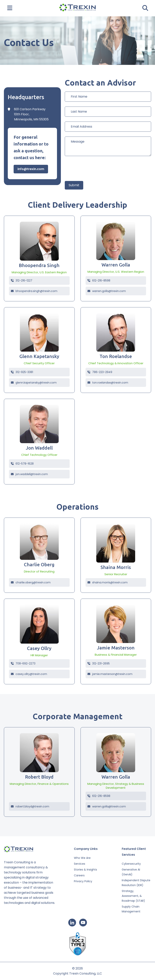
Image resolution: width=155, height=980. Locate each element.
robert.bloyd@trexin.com (30, 806)
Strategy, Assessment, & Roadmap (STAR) (133, 896)
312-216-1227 (22, 281)
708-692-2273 (23, 663)
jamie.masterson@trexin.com (110, 674)
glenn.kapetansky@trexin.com (34, 383)
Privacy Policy (83, 881)
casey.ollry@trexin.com (29, 674)
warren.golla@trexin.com (107, 291)
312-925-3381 (22, 372)
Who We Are (82, 858)
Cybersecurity (131, 864)
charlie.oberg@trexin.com (31, 582)
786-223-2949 (100, 372)
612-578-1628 (22, 464)
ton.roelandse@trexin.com (108, 383)
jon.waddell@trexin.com (29, 474)
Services (80, 864)
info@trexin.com (31, 169)
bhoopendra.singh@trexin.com (34, 291)
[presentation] (94, 168)
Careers (79, 875)
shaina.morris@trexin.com (108, 582)
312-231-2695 (99, 663)
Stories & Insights (85, 870)
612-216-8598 (99, 281)
